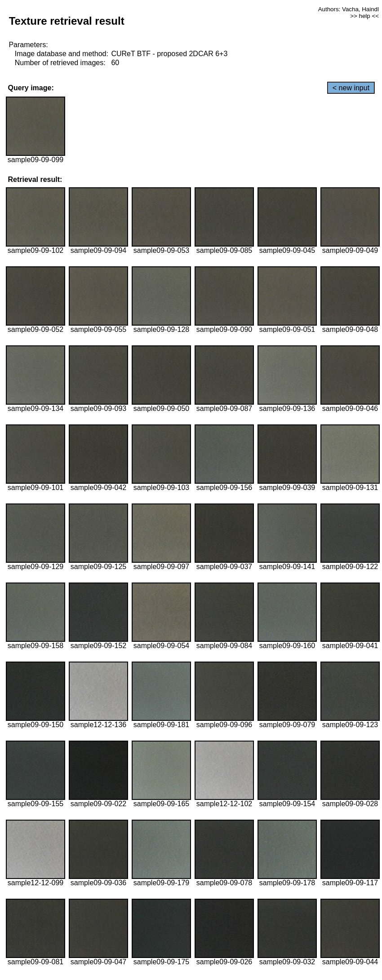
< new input (351, 88)
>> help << (364, 16)
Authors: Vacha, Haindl (349, 9)
